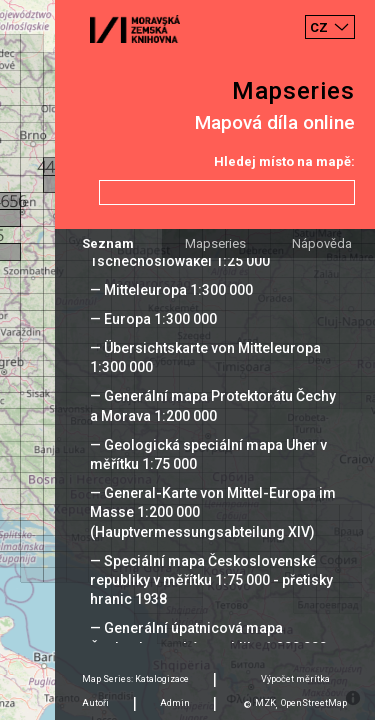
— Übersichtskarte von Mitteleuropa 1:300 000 (205, 357)
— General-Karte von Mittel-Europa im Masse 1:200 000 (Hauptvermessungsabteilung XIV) (213, 512)
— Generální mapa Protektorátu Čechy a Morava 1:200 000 (213, 405)
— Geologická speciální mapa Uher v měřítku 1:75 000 (208, 454)
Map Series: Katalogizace (135, 679)
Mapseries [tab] (215, 243)
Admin (175, 703)
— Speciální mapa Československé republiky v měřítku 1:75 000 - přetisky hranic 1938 (211, 580)
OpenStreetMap (314, 703)
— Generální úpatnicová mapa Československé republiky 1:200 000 (208, 637)
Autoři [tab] (95, 703)
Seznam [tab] (108, 243)
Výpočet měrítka (295, 679)
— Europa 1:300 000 (153, 319)
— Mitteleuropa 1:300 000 (171, 290)
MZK (265, 703)
